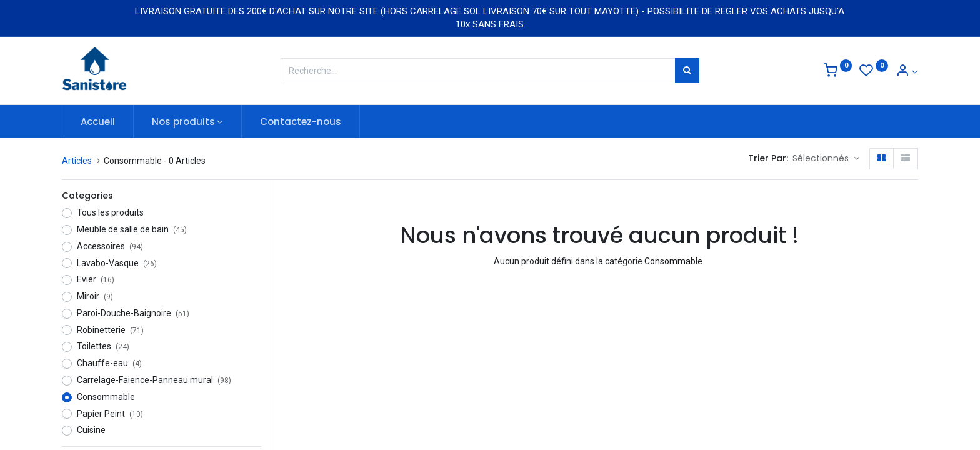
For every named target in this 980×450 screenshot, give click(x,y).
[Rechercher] (687, 71)
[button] (826, 159)
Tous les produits (110, 212)
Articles (77, 161)
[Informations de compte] (907, 72)
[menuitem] (98, 122)
